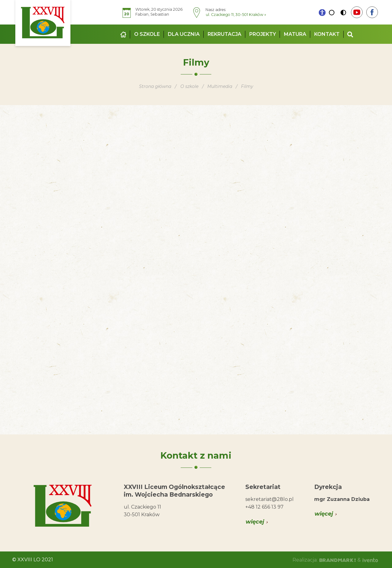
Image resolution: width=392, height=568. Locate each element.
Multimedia (220, 86)
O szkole (147, 34)
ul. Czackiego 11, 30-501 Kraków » (236, 15)
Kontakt (327, 34)
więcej (255, 522)
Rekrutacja (224, 34)
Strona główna (155, 86)
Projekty (263, 34)
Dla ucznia (184, 34)
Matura (295, 34)
